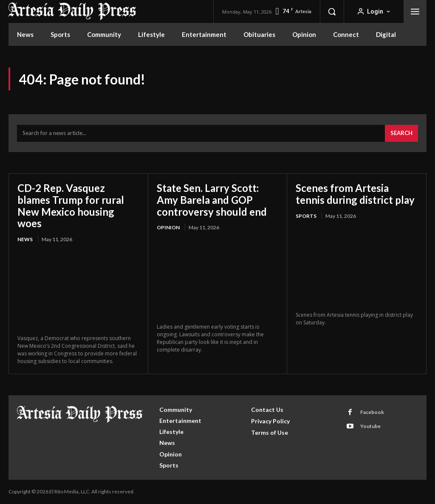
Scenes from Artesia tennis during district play (355, 194)
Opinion (168, 227)
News (25, 239)
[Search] (401, 133)
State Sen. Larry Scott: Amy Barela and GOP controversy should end (212, 200)
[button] (332, 11)
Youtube (370, 426)
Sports (306, 216)
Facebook (372, 412)
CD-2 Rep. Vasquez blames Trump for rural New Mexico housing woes (71, 206)
